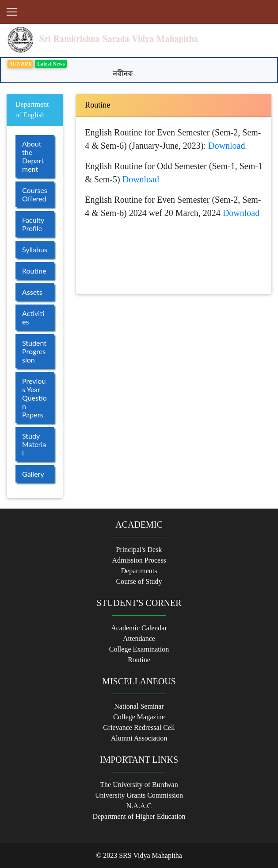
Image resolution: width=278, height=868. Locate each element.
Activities (33, 317)
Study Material (34, 444)
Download (227, 146)
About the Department (33, 156)
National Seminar (139, 706)
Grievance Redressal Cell (139, 727)
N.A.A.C (139, 806)
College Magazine (139, 717)
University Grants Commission (139, 795)
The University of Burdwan (139, 785)
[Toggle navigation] (12, 12)
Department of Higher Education (139, 816)
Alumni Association (139, 738)
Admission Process (139, 560)
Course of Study (139, 581)
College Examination (139, 649)
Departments (139, 571)
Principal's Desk (139, 550)
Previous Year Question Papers (34, 398)
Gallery (33, 474)
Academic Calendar (139, 628)
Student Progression (34, 351)
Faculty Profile (33, 224)
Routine (34, 271)
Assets (32, 292)
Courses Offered (35, 194)
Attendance (139, 638)
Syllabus (35, 249)
